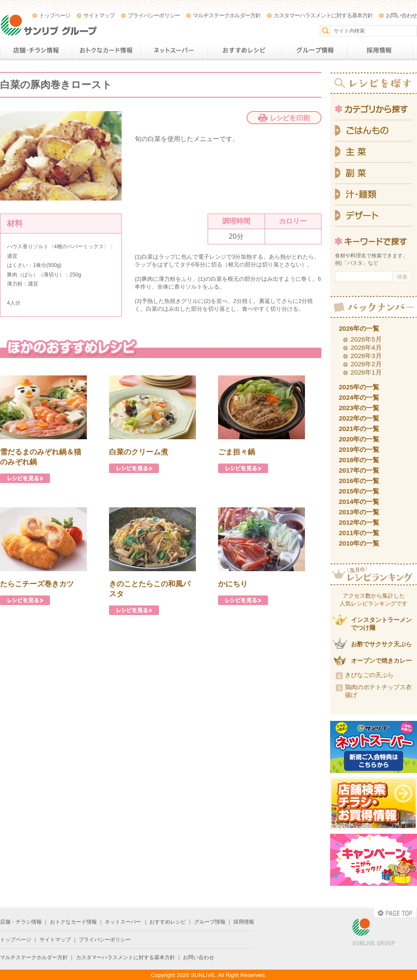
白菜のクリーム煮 (139, 452)
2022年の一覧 (359, 418)
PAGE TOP (395, 913)
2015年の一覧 (359, 491)
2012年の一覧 (359, 522)
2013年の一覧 (359, 512)
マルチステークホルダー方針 (227, 15)
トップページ (55, 15)
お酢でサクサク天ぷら (381, 644)
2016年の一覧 (359, 481)
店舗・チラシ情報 (36, 50)
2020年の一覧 (359, 439)
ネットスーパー (174, 50)
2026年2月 (366, 364)
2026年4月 (366, 347)
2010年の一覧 (359, 543)
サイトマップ (99, 15)
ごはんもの (374, 131)
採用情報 (380, 50)
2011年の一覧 (359, 533)
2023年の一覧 (359, 408)
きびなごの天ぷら (369, 675)
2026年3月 (366, 356)
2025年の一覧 (359, 387)
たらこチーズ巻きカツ (37, 584)
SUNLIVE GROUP (374, 932)
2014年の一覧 (359, 502)
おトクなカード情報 (106, 50)
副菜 (374, 173)
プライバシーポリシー (154, 15)
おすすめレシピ (244, 50)
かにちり (233, 584)
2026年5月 (366, 339)
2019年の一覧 (359, 449)
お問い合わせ (401, 15)
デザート (374, 216)
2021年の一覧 (359, 429)
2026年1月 (366, 372)
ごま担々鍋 (237, 452)
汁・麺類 (374, 195)
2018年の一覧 (359, 460)
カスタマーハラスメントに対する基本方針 (323, 15)
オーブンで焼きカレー (381, 661)
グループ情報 (314, 50)
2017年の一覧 (359, 470)
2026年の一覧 (359, 328)
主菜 (374, 152)
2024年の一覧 (359, 397)
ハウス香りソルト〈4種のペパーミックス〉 (58, 247)
